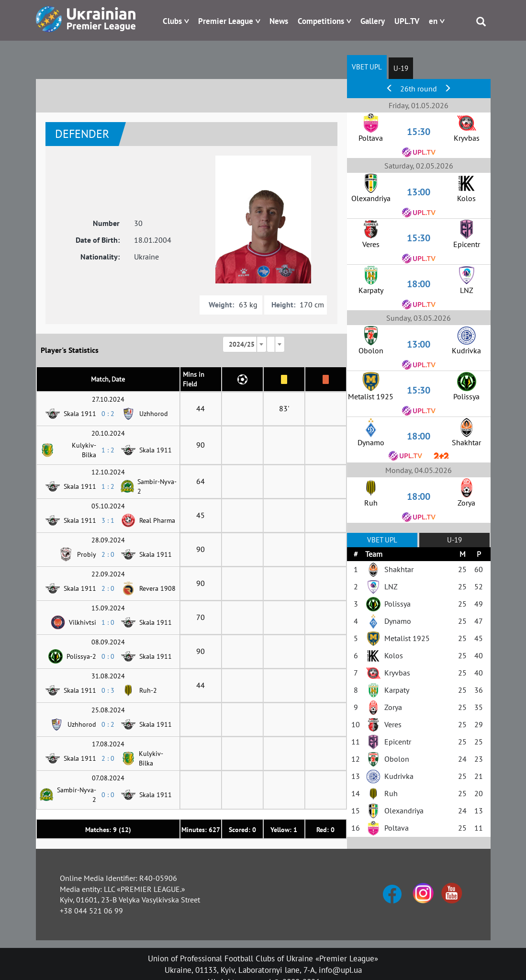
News (279, 21)
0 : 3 (108, 690)
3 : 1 (108, 520)
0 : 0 (108, 656)
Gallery (373, 21)
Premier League (226, 21)
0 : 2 (108, 414)
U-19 (401, 68)
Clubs (172, 21)
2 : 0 (108, 554)
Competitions (321, 21)
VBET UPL (367, 67)
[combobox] (245, 344)
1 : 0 (108, 622)
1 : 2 (108, 450)
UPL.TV (407, 21)
